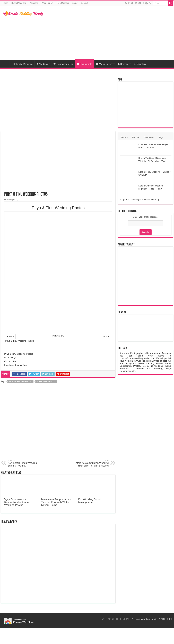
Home (5, 3)
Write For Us (47, 3)
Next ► (106, 336)
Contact (84, 3)
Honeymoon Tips (63, 64)
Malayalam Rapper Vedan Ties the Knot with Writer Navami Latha (56, 502)
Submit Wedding (19, 3)
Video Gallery (104, 64)
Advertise (34, 3)
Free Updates (63, 3)
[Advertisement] (109, 33)
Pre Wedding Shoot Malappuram (90, 501)
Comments (149, 137)
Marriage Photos (46, 381)
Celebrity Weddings (22, 64)
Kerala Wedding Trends (146, 619)
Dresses (123, 64)
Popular (136, 137)
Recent (124, 137)
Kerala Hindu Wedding (21, 381)
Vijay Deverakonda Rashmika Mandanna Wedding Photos (16, 502)
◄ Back (10, 336)
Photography (85, 64)
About (75, 3)
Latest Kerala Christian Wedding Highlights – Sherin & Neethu (91, 463)
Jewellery (140, 64)
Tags (161, 137)
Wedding (42, 64)
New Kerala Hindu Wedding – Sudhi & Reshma (25, 463)
